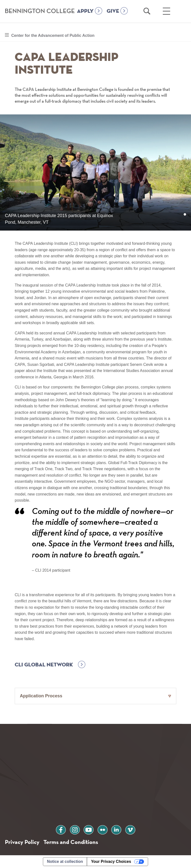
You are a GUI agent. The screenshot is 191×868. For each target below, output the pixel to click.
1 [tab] (185, 214)
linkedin (116, 829)
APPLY (85, 11)
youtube (89, 829)
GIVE (113, 11)
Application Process (41, 696)
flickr (102, 829)
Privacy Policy (22, 842)
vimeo (130, 829)
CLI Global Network (44, 665)
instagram (75, 829)
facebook (61, 829)
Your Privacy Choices (111, 861)
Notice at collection (65, 861)
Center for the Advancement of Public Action (53, 35)
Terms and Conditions (71, 842)
